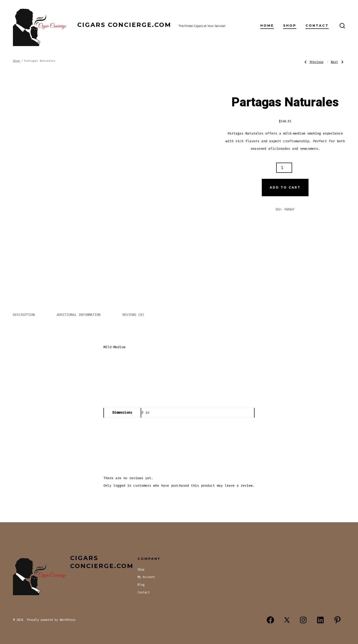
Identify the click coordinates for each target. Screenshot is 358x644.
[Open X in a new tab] (287, 620)
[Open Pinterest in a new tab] (337, 620)
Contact (317, 26)
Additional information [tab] (79, 315)
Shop (290, 26)
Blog (141, 585)
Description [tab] (24, 315)
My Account (146, 577)
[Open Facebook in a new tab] (270, 620)
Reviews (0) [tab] (133, 315)
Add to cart (285, 187)
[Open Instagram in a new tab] (303, 620)
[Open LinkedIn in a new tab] (320, 620)
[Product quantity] (284, 168)
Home (267, 26)
